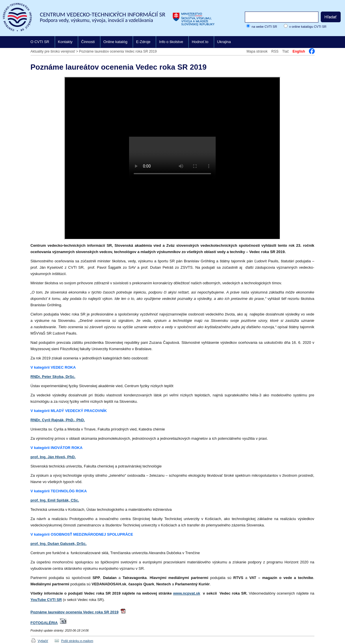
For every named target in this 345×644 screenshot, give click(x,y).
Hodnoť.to (200, 42)
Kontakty (65, 42)
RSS (275, 51)
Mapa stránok (257, 51)
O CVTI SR (40, 42)
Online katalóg (115, 42)
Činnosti (88, 42)
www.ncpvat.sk (187, 593)
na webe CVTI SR (264, 27)
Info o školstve (171, 42)
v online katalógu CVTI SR (308, 27)
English (299, 51)
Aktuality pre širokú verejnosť (53, 51)
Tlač (285, 51)
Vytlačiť (43, 641)
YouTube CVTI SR (46, 600)
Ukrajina (224, 42)
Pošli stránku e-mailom (77, 641)
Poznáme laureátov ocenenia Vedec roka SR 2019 (118, 51)
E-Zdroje (143, 42)
